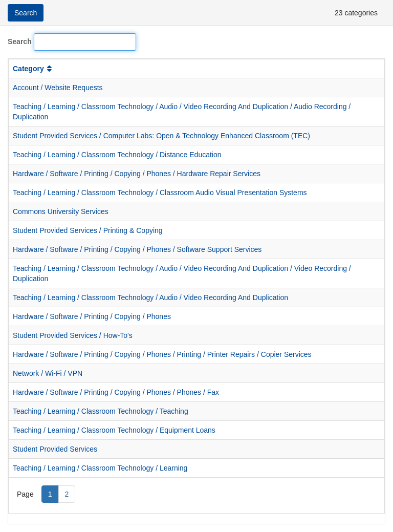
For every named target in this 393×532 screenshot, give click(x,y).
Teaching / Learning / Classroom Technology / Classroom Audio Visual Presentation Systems (160, 193)
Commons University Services (61, 211)
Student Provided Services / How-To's (73, 335)
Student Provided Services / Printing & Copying (88, 230)
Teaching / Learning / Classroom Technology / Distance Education (117, 155)
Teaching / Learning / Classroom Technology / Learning (100, 468)
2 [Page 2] (67, 494)
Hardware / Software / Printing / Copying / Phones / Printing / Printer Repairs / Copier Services (162, 354)
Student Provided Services (55, 449)
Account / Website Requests (58, 88)
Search (20, 41)
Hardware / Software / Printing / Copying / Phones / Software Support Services (137, 249)
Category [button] (33, 69)
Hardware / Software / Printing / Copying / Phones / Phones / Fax (116, 392)
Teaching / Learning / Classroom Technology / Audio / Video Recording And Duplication (150, 297)
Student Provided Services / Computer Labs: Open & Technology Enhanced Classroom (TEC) (161, 136)
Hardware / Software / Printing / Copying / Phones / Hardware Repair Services (137, 174)
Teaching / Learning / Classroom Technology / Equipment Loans (114, 430)
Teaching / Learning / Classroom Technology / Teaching (101, 411)
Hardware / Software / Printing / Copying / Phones (92, 316)
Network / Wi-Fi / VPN (48, 373)
